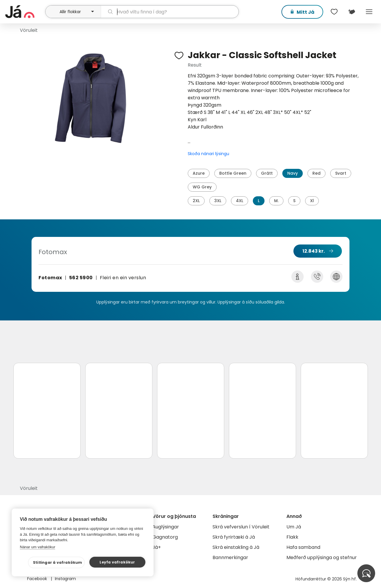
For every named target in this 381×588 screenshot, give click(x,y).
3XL (218, 201)
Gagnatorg (165, 537)
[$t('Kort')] (352, 12)
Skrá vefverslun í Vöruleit (241, 527)
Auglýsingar (166, 527)
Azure (199, 173)
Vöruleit (29, 30)
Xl (312, 201)
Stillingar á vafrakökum (58, 562)
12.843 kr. (314, 251)
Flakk (292, 537)
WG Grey (202, 187)
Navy (293, 173)
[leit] (170, 12)
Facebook (38, 579)
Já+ (157, 547)
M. (276, 201)
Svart (341, 173)
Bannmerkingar (230, 557)
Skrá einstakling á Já (236, 547)
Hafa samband (303, 547)
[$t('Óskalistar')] (334, 12)
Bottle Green (233, 173)
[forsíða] (25, 12)
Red (316, 173)
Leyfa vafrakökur (117, 562)
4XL (240, 201)
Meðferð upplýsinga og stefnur (322, 557)
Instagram (65, 579)
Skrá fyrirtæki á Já (234, 537)
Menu (369, 12)
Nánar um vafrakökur (38, 547)
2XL (196, 201)
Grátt (267, 173)
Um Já (294, 527)
